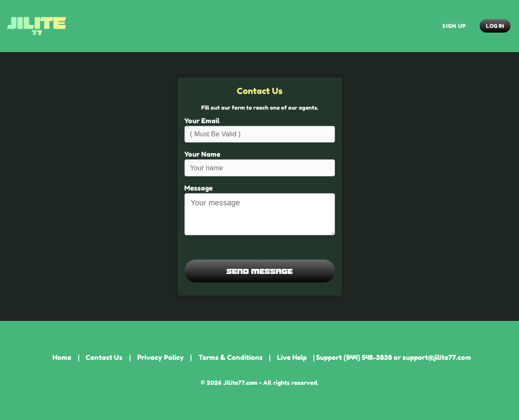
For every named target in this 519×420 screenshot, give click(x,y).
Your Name (202, 154)
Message (198, 188)
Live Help (292, 357)
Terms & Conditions (230, 357)
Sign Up (454, 26)
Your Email (202, 121)
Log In (495, 26)
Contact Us (104, 357)
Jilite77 (36, 26)
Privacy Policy (161, 357)
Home (62, 357)
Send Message (260, 271)
